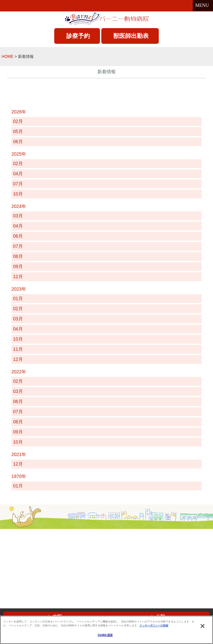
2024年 (19, 206)
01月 (18, 298)
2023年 (19, 289)
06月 (18, 142)
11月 (18, 349)
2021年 (19, 454)
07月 (18, 184)
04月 (18, 174)
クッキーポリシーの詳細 (154, 626)
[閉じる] (203, 626)
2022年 (19, 372)
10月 (18, 194)
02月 (18, 121)
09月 (18, 266)
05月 (18, 131)
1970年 (19, 476)
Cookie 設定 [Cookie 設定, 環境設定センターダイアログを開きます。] (105, 635)
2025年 (19, 154)
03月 (18, 216)
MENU (203, 6)
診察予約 (78, 36)
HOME (8, 57)
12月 (18, 277)
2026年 (19, 112)
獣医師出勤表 (131, 36)
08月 (18, 256)
